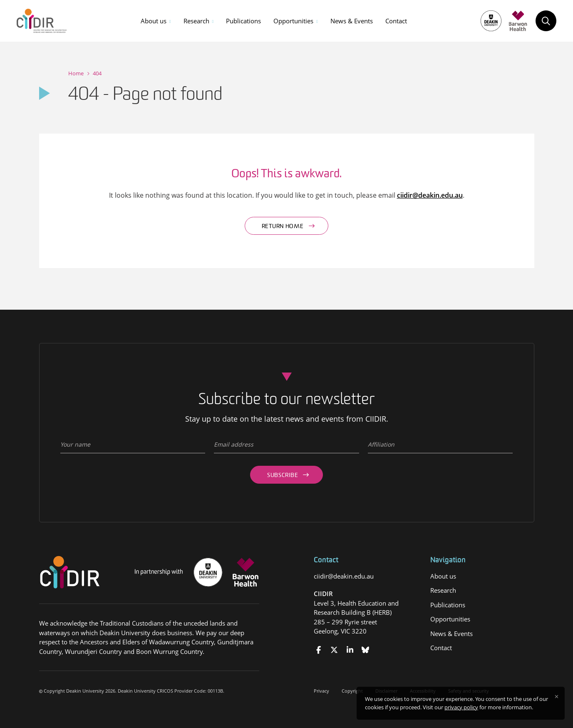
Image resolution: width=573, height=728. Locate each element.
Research (196, 21)
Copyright (352, 691)
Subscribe (283, 476)
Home (76, 73)
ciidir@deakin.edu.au (430, 195)
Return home (283, 227)
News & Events (352, 21)
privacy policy (461, 707)
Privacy (321, 691)
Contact (396, 21)
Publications (243, 21)
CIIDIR (323, 594)
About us (154, 21)
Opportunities (293, 21)
